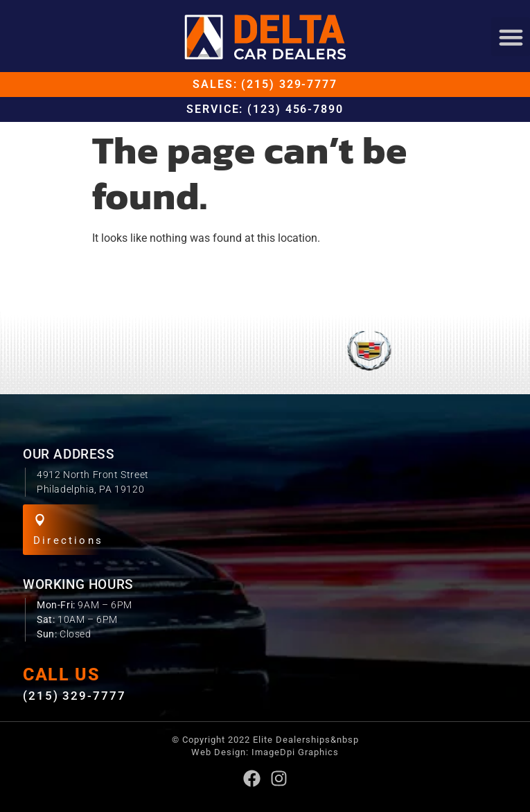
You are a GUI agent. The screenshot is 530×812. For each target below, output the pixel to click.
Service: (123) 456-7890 (265, 109)
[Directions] (40, 520)
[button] (511, 37)
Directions (68, 540)
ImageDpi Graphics (295, 752)
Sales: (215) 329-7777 (265, 84)
